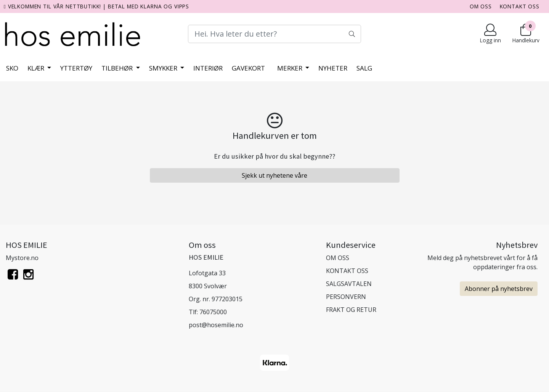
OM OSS (481, 6)
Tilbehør (118, 68)
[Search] (274, 34)
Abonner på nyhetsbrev (499, 289)
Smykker (164, 68)
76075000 (213, 312)
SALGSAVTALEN (349, 284)
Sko (12, 68)
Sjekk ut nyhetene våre (274, 175)
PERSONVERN (346, 297)
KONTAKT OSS (520, 6)
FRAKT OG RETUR (351, 310)
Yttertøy (76, 68)
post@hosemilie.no (216, 325)
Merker (291, 68)
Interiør (208, 68)
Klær (37, 68)
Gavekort (248, 68)
